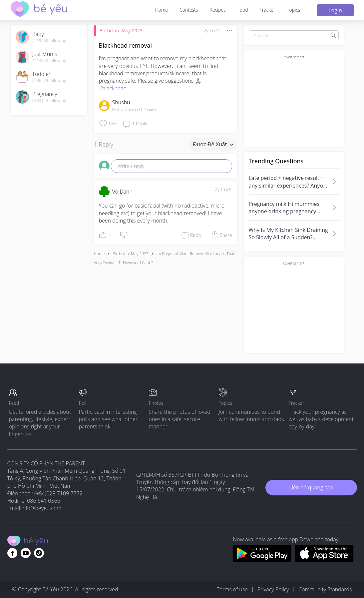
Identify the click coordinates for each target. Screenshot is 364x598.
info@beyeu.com (41, 508)
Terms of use (232, 589)
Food (243, 10)
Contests (189, 10)
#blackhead (113, 88)
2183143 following (49, 101)
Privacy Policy (273, 589)
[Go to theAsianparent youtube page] (26, 553)
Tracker (267, 10)
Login (335, 10)
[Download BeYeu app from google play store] (262, 560)
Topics (293, 10)
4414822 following (49, 61)
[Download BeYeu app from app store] (324, 560)
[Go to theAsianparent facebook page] (12, 553)
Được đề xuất (213, 144)
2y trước (223, 189)
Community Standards (325, 589)
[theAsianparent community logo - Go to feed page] (39, 10)
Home (162, 10)
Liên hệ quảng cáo (311, 487)
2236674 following (49, 81)
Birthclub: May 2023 (121, 30)
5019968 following (49, 41)
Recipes (217, 10)
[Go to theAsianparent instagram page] (39, 553)
